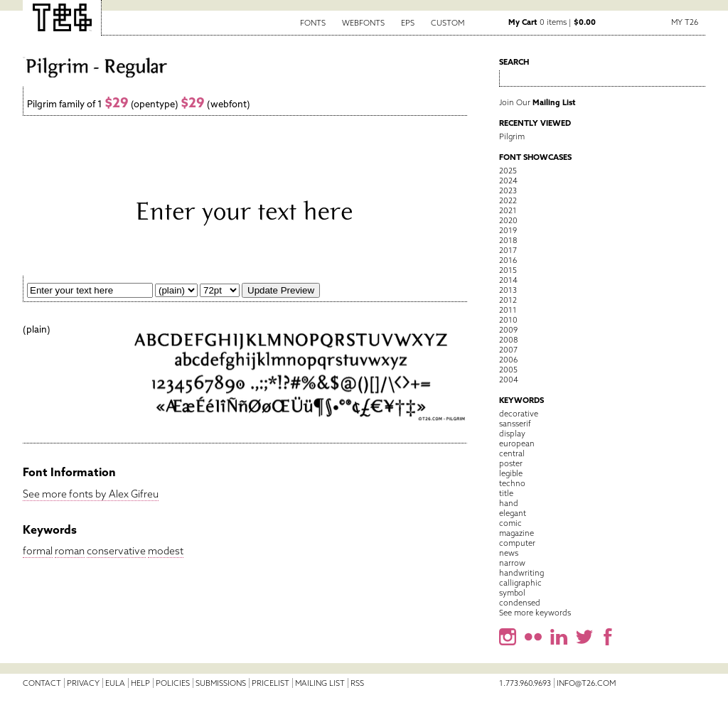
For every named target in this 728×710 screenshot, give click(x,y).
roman (70, 551)
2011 (508, 310)
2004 (509, 380)
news (509, 553)
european (517, 443)
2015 (508, 270)
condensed (520, 603)
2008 (508, 340)
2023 (508, 190)
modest (166, 551)
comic (510, 523)
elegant (513, 513)
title (506, 493)
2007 (508, 350)
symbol (512, 593)
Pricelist (271, 683)
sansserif (515, 424)
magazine (516, 533)
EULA (115, 683)
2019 (508, 230)
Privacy (83, 683)
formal (38, 551)
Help (140, 683)
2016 (508, 260)
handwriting (521, 573)
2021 (508, 210)
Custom (448, 23)
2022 (508, 200)
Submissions (221, 683)
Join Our (537, 102)
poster (511, 463)
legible (511, 473)
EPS (408, 23)
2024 (508, 181)
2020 (508, 220)
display (512, 434)
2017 (508, 250)
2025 (508, 171)
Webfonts (363, 23)
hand (509, 503)
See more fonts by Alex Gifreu (91, 494)
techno (512, 483)
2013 (508, 290)
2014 (508, 280)
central (512, 453)
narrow (512, 563)
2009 (508, 330)
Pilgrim (512, 136)
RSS (357, 683)
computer (517, 543)
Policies (173, 683)
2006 (508, 360)
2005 (508, 370)
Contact (42, 683)
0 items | (552, 22)
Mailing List (320, 683)
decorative (519, 414)
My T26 (685, 22)
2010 (508, 320)
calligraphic (520, 583)
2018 (508, 240)
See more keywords (535, 613)
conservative (116, 551)
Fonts (313, 23)
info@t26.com (586, 683)
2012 (508, 300)
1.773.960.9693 (525, 683)
